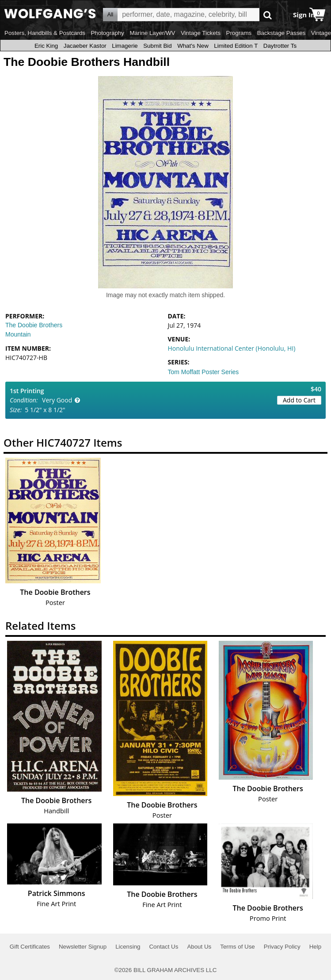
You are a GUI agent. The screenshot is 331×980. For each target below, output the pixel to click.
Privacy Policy (282, 947)
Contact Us (164, 947)
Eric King (46, 46)
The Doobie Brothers (34, 325)
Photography (107, 33)
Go (268, 15)
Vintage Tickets (201, 33)
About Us (199, 947)
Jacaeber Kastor (85, 46)
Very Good (57, 400)
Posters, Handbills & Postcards (45, 33)
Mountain (18, 334)
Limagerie (125, 46)
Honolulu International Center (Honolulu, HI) (232, 348)
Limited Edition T (236, 46)
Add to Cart (299, 400)
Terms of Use (238, 947)
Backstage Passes (282, 33)
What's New (193, 46)
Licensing (128, 947)
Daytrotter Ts (280, 46)
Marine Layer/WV (152, 33)
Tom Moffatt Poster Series (204, 372)
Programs (239, 33)
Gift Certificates (30, 947)
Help (315, 947)
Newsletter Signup (83, 947)
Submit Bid (157, 46)
